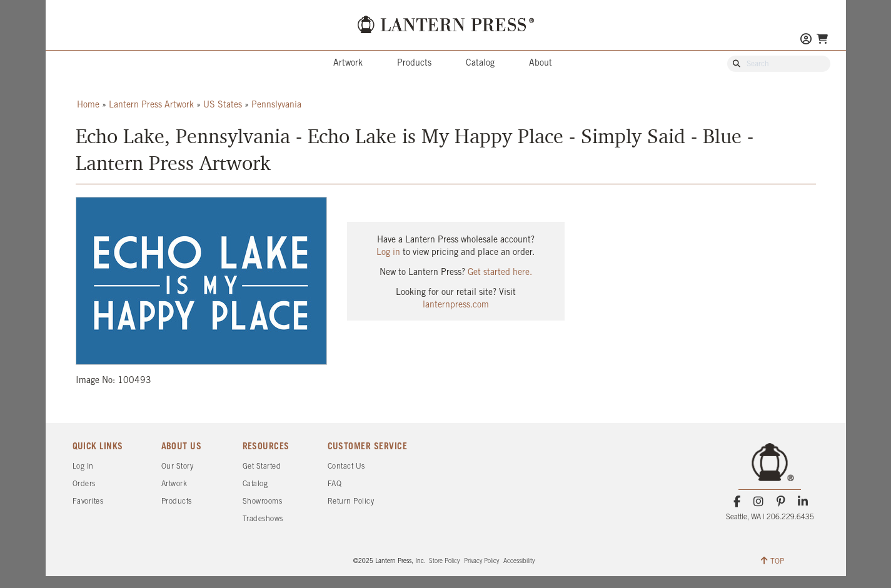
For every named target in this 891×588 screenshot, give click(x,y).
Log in (388, 253)
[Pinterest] (781, 502)
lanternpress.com (456, 305)
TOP (773, 561)
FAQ (335, 484)
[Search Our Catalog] (785, 64)
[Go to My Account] (806, 40)
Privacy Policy (481, 561)
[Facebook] (737, 502)
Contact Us (346, 466)
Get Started (262, 466)
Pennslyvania (276, 105)
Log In (83, 466)
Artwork (348, 63)
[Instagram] (759, 502)
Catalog (480, 63)
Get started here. (500, 273)
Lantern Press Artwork (151, 105)
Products (414, 63)
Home (88, 105)
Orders (84, 484)
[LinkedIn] (803, 502)
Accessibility (519, 561)
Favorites (88, 501)
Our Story (178, 466)
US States (223, 105)
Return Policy (351, 501)
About (541, 63)
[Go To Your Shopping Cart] (822, 39)
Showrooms (263, 501)
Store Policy (444, 561)
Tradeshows (263, 519)
